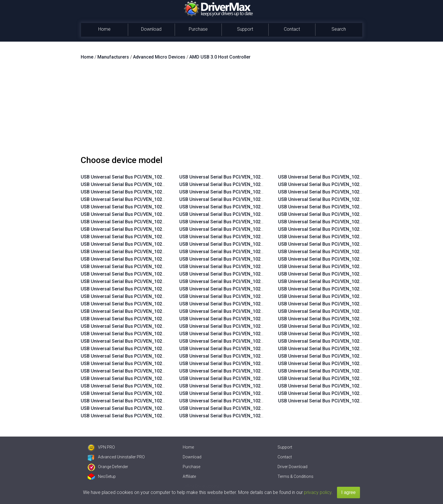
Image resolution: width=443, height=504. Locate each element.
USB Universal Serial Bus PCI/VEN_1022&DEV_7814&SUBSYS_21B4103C (256, 274)
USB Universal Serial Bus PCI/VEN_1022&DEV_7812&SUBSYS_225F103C (256, 401)
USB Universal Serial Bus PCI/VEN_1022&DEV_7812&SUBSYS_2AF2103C (157, 408)
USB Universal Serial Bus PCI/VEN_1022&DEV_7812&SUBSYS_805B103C (355, 184)
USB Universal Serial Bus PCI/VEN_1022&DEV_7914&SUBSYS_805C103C (355, 393)
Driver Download (292, 467)
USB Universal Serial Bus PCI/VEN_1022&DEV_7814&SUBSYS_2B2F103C (355, 296)
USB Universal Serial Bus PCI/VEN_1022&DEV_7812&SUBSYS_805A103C (355, 177)
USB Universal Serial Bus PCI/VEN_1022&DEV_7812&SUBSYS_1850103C (256, 252)
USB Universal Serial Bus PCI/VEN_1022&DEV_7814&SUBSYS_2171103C (157, 319)
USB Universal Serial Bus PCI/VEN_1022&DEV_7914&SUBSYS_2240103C (355, 341)
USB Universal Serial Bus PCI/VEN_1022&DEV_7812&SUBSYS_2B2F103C (256, 416)
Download (151, 29)
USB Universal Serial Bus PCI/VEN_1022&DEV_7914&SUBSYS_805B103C (355, 386)
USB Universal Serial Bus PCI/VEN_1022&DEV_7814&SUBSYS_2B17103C (157, 184)
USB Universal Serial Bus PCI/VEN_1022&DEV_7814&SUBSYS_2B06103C (157, 237)
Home (104, 29)
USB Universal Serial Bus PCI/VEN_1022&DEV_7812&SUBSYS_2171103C (256, 371)
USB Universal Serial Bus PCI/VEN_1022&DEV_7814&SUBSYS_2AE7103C (157, 296)
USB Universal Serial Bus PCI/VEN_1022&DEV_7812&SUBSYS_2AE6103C (256, 207)
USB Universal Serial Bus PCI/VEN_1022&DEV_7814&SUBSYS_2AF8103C (157, 281)
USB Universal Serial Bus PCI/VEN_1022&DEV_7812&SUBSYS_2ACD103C (257, 222)
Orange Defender (108, 467)
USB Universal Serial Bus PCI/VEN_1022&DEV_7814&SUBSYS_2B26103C (256, 304)
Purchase (198, 29)
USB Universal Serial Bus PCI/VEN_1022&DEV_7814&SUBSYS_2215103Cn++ (359, 207)
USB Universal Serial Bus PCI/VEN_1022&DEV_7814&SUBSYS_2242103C (256, 356)
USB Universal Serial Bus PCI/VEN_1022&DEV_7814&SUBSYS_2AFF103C (157, 252)
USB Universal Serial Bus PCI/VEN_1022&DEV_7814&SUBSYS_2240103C (256, 341)
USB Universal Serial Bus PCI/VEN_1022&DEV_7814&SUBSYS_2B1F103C (256, 334)
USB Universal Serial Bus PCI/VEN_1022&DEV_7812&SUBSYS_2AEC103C (256, 184)
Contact (292, 29)
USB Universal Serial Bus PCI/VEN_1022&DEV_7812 (234, 259)
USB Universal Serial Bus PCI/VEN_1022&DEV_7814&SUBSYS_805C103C (355, 319)
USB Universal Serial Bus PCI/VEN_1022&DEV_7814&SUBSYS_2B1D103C (256, 364)
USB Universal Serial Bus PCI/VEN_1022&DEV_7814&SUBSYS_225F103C (256, 326)
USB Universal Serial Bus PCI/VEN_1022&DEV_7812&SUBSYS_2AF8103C (157, 393)
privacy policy (318, 492)
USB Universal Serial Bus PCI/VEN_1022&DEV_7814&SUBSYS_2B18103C (157, 177)
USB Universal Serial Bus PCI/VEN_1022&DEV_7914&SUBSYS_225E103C (355, 349)
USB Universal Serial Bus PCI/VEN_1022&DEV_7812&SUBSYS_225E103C (256, 393)
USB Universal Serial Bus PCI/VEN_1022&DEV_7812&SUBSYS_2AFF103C (157, 364)
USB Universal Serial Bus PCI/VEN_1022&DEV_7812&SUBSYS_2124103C (256, 244)
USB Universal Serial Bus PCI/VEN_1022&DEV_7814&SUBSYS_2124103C (157, 334)
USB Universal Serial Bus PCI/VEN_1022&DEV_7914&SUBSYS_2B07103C (355, 364)
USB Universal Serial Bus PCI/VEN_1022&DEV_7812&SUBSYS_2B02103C (157, 341)
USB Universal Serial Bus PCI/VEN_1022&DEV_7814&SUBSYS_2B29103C (256, 296)
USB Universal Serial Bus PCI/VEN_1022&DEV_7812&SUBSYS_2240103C (256, 386)
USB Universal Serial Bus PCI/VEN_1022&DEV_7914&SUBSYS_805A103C (355, 378)
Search (339, 29)
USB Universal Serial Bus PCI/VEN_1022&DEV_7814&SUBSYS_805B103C (355, 311)
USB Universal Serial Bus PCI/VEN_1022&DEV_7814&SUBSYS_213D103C (158, 326)
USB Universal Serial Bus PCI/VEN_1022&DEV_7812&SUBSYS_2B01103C (157, 349)
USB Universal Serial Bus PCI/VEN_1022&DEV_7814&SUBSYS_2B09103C (157, 214)
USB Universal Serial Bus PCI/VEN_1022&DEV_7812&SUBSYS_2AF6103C (157, 401)
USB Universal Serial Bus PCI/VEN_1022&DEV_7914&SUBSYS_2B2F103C (355, 371)
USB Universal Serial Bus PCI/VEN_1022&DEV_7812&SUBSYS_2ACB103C (256, 229)
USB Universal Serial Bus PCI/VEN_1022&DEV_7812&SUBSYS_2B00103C (157, 356)
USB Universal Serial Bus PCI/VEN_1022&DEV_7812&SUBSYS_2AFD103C (158, 378)
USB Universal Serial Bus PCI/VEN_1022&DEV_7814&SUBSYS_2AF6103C (157, 289)
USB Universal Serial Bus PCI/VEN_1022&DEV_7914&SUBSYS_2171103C (355, 326)
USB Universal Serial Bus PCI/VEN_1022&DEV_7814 (234, 266)
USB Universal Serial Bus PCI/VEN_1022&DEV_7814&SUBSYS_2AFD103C (158, 266)
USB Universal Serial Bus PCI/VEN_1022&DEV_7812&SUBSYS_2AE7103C (256, 199)
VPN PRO (101, 447)
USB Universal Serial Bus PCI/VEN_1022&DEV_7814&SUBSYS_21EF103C (157, 311)
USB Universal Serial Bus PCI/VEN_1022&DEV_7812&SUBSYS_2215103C (256, 378)
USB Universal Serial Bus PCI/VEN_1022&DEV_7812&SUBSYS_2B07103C (256, 408)
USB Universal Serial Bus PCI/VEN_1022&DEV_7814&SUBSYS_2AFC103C (158, 274)
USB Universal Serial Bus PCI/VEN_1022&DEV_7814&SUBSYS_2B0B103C (158, 199)
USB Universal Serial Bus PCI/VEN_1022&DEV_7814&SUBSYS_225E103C (256, 319)
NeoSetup (102, 476)
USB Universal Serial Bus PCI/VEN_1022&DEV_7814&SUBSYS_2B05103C (157, 244)
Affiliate (189, 476)
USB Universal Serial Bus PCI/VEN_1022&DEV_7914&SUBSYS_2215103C (355, 334)
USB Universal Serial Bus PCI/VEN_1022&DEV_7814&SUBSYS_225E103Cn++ (359, 237)
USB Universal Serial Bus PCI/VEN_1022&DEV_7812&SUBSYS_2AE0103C (256, 214)
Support (245, 29)
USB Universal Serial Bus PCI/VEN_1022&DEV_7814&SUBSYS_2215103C (256, 311)
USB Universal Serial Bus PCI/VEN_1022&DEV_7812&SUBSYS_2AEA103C (256, 192)
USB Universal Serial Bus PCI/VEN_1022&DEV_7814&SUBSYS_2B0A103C (158, 207)
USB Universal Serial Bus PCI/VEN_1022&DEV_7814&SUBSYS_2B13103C (157, 192)
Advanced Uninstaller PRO (116, 457)
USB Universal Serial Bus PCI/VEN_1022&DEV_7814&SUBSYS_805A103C (355, 304)
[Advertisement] (221, 110)
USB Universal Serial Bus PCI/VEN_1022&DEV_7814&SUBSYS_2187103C (256, 281)
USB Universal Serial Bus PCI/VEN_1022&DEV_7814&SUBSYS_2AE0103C (157, 304)
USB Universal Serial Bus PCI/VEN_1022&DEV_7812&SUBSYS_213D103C (256, 237)
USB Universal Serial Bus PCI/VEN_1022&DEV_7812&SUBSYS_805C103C (355, 192)
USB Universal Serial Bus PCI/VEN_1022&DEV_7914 (332, 401)
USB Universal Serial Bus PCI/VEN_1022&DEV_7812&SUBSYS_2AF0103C (157, 416)
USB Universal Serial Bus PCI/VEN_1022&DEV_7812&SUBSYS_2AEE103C (256, 177)
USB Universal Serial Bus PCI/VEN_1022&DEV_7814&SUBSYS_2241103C (256, 349)
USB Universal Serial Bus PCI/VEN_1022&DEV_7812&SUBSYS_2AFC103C (158, 386)
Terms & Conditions (295, 476)
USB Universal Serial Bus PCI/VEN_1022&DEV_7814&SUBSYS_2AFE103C (157, 259)
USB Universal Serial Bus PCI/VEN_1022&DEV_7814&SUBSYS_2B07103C (157, 229)
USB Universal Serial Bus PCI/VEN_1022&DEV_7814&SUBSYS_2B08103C (157, 222)
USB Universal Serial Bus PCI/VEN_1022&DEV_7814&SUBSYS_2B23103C (256, 289)
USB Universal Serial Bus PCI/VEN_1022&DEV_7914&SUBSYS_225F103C (355, 356)
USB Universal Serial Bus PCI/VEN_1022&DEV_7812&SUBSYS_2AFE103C (157, 371)
